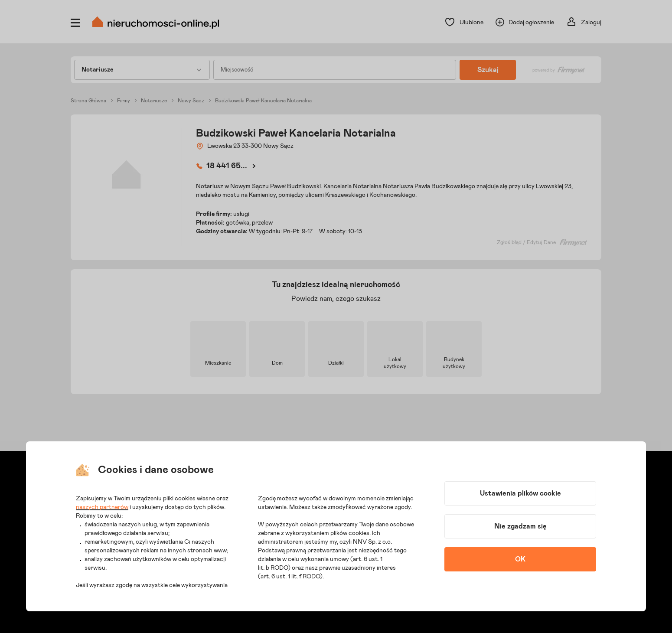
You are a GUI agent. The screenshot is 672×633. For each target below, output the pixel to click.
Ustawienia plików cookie (520, 493)
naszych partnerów (102, 507)
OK (520, 559)
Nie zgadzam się (520, 526)
